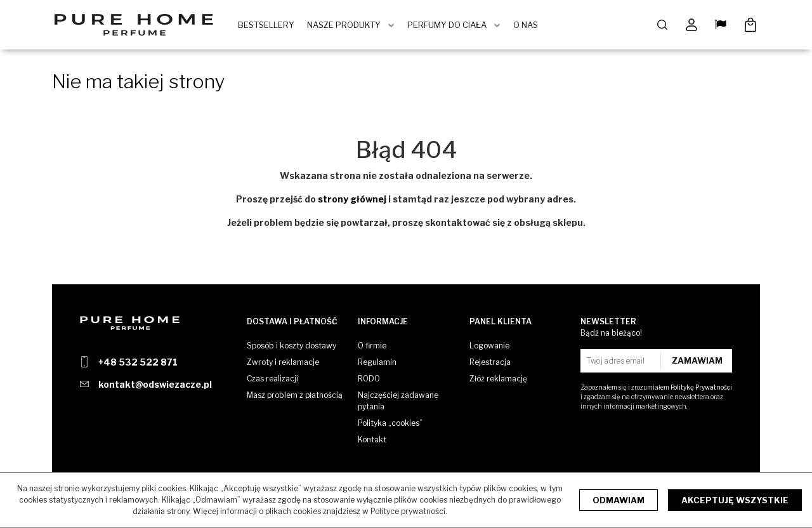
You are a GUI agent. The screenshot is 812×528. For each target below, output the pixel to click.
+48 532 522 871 (138, 362)
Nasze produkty (346, 25)
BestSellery (268, 25)
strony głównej (352, 200)
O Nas (527, 25)
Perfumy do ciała (449, 25)
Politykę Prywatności (701, 387)
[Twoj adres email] (622, 361)
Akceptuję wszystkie (735, 500)
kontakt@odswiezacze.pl (155, 384)
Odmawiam (619, 500)
